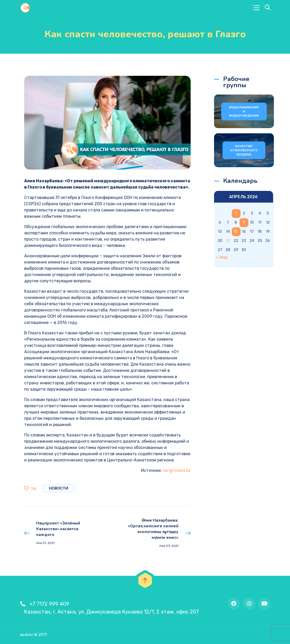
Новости (59, 488)
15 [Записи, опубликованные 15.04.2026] (236, 232)
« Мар (222, 257)
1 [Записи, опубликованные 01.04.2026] (236, 213)
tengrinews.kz (177, 470)
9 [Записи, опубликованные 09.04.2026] (244, 222)
